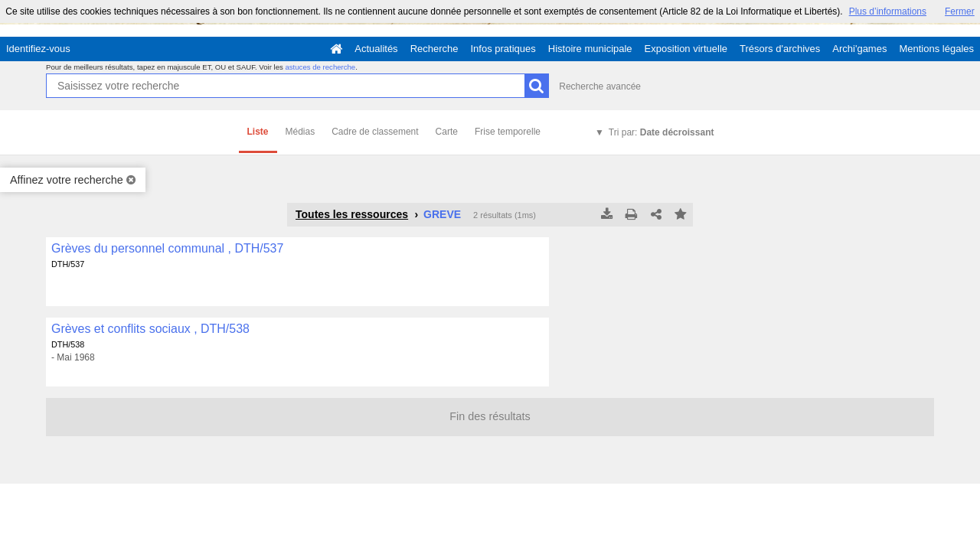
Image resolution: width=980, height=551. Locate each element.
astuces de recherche (320, 67)
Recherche (434, 49)
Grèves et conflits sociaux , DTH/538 (150, 329)
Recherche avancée (600, 86)
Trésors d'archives (780, 49)
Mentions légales (936, 49)
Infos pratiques (503, 49)
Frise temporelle (508, 132)
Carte (447, 132)
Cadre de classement (375, 132)
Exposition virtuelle (686, 49)
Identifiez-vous (38, 49)
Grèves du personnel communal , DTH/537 (167, 248)
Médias (301, 132)
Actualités (376, 49)
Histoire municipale (590, 49)
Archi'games (859, 49)
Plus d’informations (888, 11)
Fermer (960, 11)
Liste (258, 132)
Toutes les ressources (352, 214)
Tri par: (661, 132)
